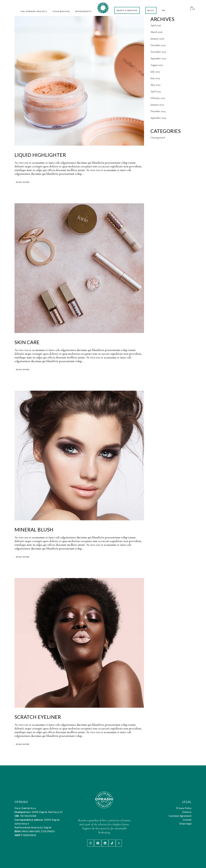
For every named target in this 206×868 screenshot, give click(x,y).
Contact (187, 820)
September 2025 (158, 58)
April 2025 (156, 91)
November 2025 (158, 52)
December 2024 (158, 111)
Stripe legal (185, 824)
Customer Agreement (180, 816)
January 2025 (157, 105)
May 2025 (155, 85)
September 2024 (158, 118)
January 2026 (157, 39)
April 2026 (156, 25)
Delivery (187, 812)
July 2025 (155, 72)
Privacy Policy (184, 808)
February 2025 (158, 98)
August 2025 (157, 65)
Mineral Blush (34, 530)
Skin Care (27, 342)
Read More (23, 182)
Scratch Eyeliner (38, 717)
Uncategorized (158, 137)
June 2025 (155, 78)
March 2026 (157, 32)
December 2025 (158, 45)
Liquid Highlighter (40, 155)
